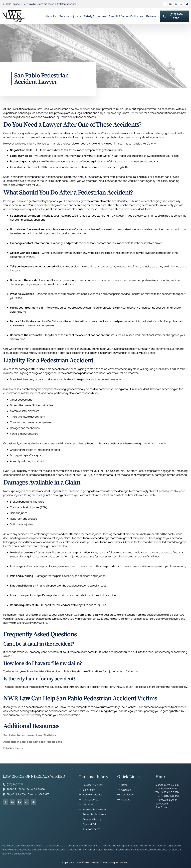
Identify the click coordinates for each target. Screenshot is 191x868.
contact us (27, 715)
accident (85, 109)
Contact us (136, 113)
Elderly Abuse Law (95, 16)
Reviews (151, 16)
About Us (51, 16)
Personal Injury (70, 16)
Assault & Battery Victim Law (126, 16)
